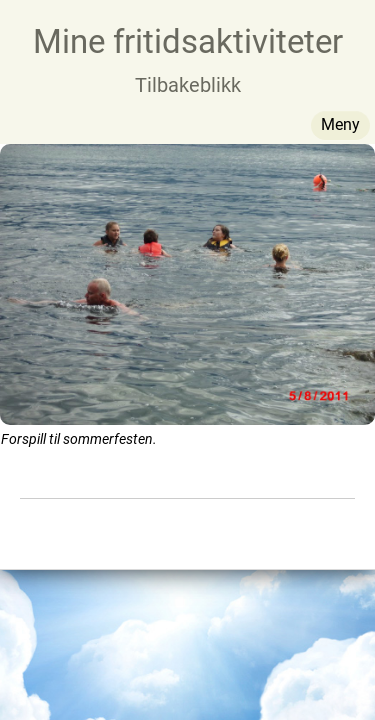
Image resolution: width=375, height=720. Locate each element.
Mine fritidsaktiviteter (188, 41)
